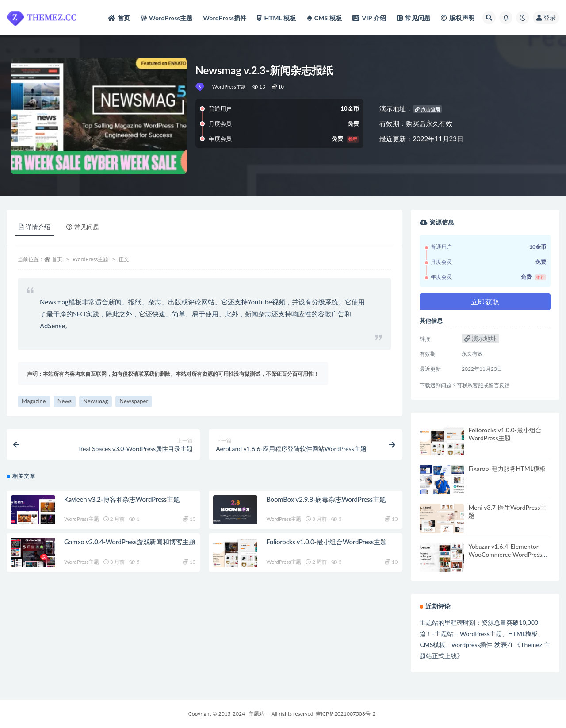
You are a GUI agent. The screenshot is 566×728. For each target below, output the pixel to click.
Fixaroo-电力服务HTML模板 (507, 468)
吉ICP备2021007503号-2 (346, 714)
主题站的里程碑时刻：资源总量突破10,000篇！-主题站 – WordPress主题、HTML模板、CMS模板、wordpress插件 (482, 634)
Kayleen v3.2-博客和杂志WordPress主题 (122, 499)
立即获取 (485, 302)
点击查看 (428, 109)
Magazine (34, 401)
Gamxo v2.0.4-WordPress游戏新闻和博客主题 (130, 542)
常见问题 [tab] (83, 227)
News (65, 401)
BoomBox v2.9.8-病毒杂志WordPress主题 (326, 499)
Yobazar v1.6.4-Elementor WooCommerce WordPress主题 (508, 554)
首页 (57, 259)
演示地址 (481, 338)
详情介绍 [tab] (35, 227)
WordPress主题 (229, 87)
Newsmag (96, 401)
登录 (546, 17)
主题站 (256, 714)
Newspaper (134, 401)
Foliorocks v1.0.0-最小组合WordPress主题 (327, 542)
